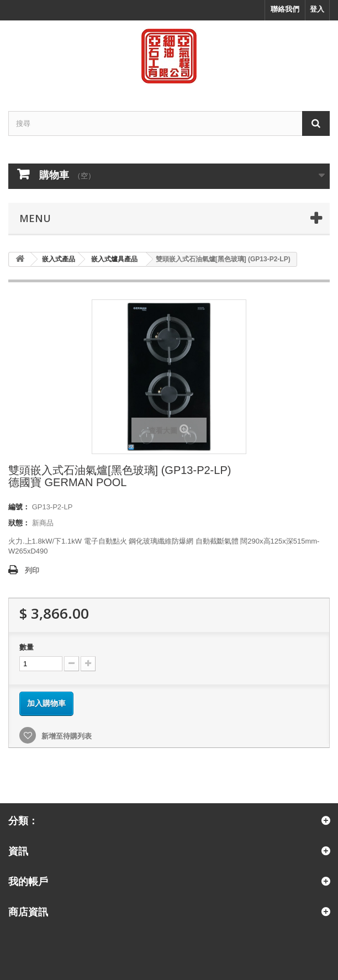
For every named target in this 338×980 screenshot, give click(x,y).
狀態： (19, 523)
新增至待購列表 (65, 736)
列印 (32, 570)
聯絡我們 (285, 9)
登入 (317, 9)
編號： (19, 507)
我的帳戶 (28, 881)
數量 (27, 647)
